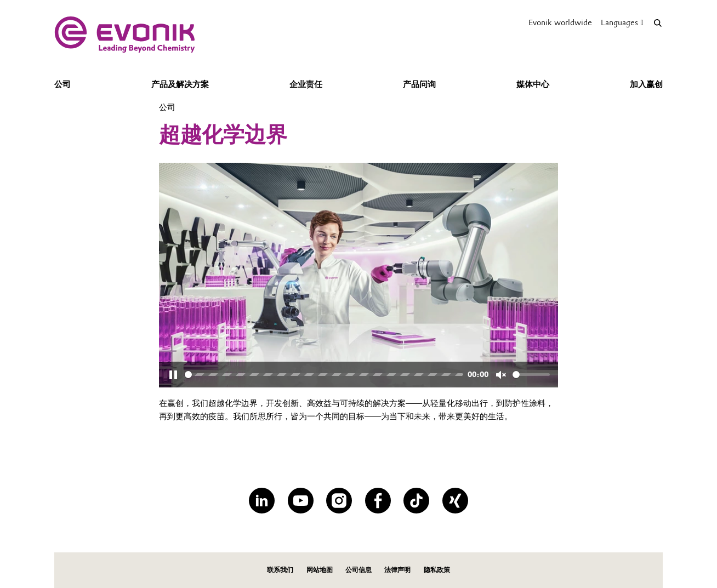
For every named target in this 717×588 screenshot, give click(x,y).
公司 (62, 84)
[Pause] (173, 375)
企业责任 (306, 84)
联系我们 (280, 570)
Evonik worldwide (560, 22)
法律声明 (397, 570)
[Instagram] (339, 501)
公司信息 (358, 570)
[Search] (658, 23)
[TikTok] (416, 501)
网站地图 (320, 570)
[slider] (324, 375)
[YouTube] (301, 501)
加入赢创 (646, 84)
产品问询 (419, 84)
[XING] (455, 501)
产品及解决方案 (180, 84)
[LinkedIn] (262, 501)
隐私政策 (437, 570)
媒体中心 (533, 84)
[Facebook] (378, 501)
